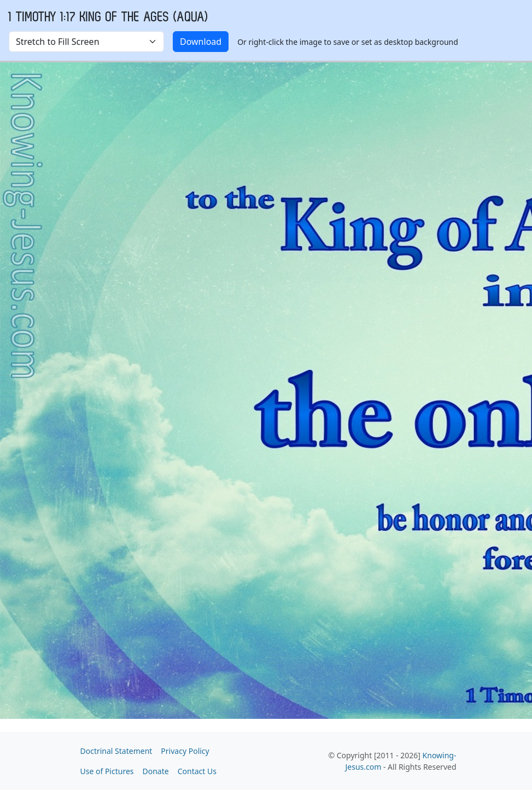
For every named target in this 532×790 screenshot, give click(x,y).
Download (201, 42)
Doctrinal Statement (116, 751)
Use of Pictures (107, 771)
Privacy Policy (185, 751)
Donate (156, 771)
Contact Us (197, 771)
